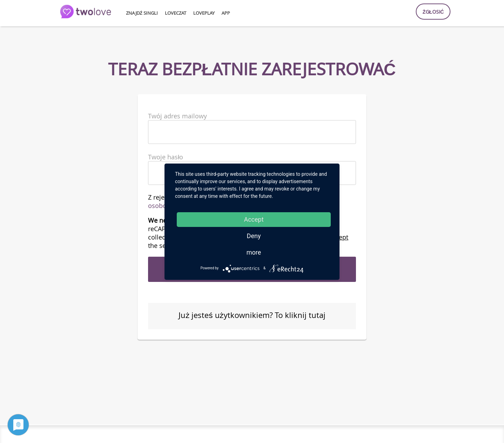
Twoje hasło (166, 157)
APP (226, 13)
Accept (254, 219)
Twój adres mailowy (177, 116)
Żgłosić (433, 12)
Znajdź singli (142, 13)
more (254, 252)
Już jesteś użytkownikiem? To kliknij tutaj (252, 315)
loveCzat (176, 13)
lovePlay (204, 13)
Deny (254, 236)
